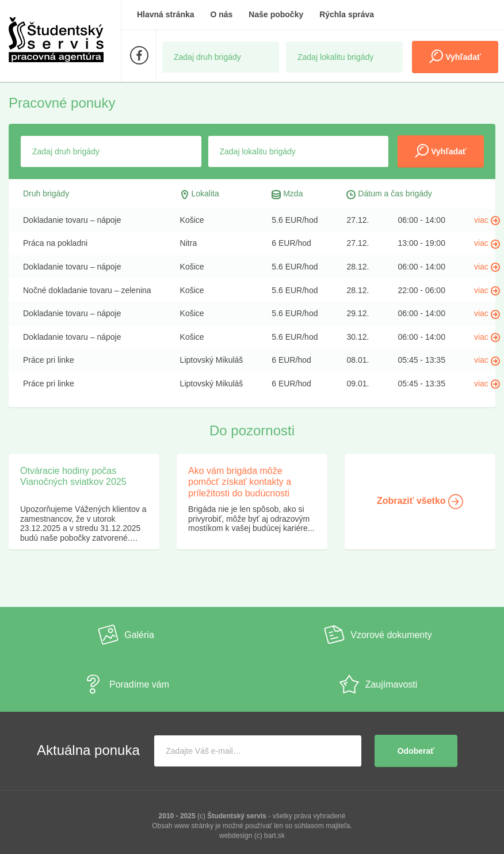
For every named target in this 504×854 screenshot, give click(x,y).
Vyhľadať (455, 56)
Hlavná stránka (166, 14)
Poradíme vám (126, 684)
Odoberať (416, 751)
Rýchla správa (347, 14)
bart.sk (274, 836)
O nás (222, 14)
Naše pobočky (276, 14)
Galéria (126, 635)
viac (487, 220)
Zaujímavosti (378, 684)
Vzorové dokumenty (378, 635)
